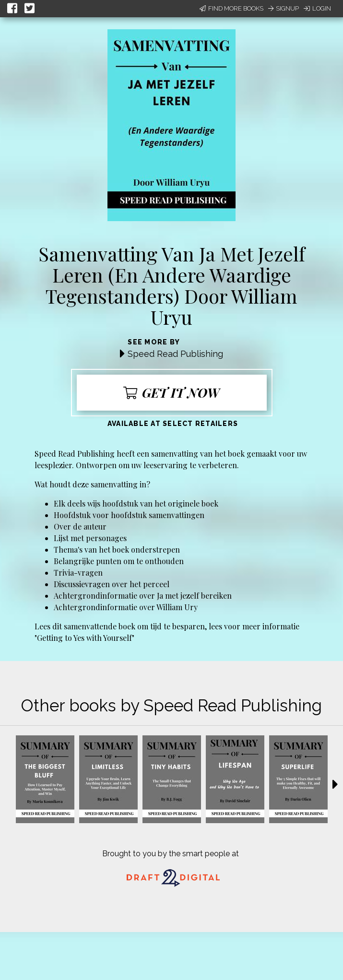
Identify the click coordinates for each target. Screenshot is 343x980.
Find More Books (231, 8)
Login (317, 8)
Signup (284, 8)
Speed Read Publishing (175, 354)
